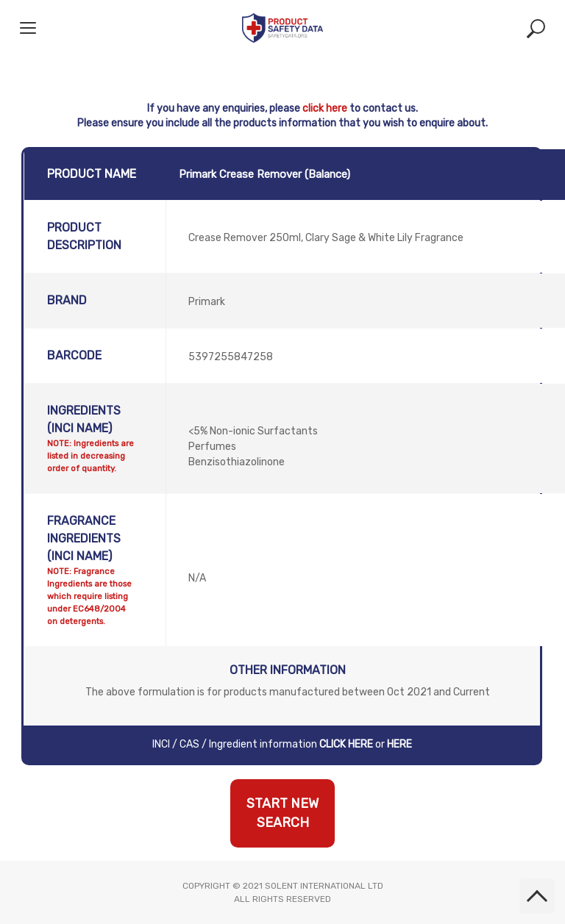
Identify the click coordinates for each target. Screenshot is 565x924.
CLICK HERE (346, 744)
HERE (399, 744)
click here (325, 108)
